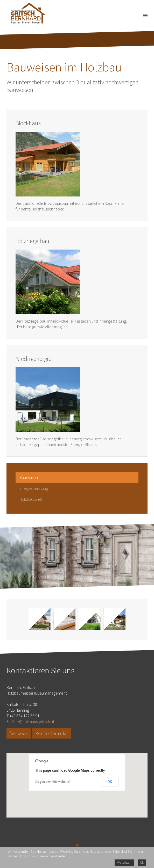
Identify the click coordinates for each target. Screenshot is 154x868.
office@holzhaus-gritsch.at (32, 721)
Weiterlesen (124, 862)
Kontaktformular (52, 733)
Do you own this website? (53, 782)
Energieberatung (34, 488)
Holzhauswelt (31, 499)
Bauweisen (29, 477)
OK (110, 782)
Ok (142, 862)
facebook (19, 733)
